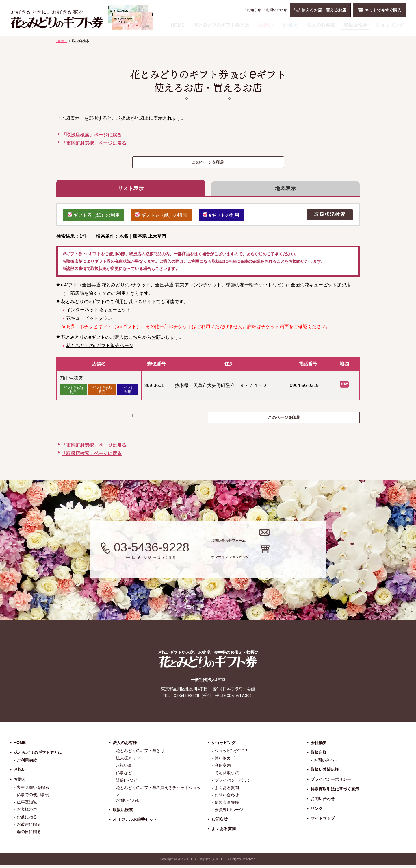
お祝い (266, 25)
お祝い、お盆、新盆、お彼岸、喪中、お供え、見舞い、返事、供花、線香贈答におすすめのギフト (81, 17)
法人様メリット (130, 761)
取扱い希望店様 (325, 773)
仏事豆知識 (27, 805)
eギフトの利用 (221, 217)
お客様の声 (27, 813)
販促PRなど (127, 783)
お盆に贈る (27, 820)
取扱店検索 (355, 25)
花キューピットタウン (89, 321)
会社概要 (319, 746)
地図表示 (285, 190)
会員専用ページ (229, 813)
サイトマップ (323, 821)
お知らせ (254, 10)
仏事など (124, 776)
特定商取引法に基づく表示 (335, 792)
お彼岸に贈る (29, 827)
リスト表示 (131, 190)
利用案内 (223, 769)
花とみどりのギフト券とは (221, 25)
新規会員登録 (227, 806)
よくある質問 (227, 791)
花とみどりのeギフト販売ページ (100, 348)
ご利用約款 (27, 763)
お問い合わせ (276, 10)
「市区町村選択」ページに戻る (94, 143)
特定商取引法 (227, 776)
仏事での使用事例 (33, 798)
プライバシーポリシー (235, 783)
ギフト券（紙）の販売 (161, 217)
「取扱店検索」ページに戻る (92, 135)
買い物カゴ (225, 761)
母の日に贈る (29, 835)
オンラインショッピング (275, 564)
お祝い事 (124, 769)
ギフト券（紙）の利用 (94, 217)
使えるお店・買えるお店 (324, 10)
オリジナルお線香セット (135, 823)
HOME (178, 25)
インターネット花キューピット (99, 313)
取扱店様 (319, 755)
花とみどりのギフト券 (208, 665)
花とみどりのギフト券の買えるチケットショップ (158, 794)
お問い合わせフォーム (271, 541)
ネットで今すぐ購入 (383, 10)
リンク (317, 812)
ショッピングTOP (231, 754)
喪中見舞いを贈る (33, 790)
